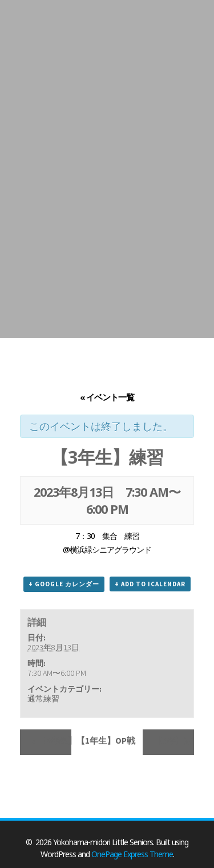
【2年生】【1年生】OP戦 (51, 741)
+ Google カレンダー (64, 584)
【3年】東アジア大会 (174, 741)
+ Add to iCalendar (150, 584)
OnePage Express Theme (132, 854)
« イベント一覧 (107, 397)
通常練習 (43, 699)
